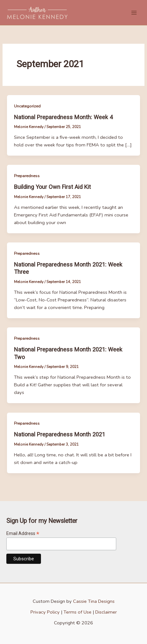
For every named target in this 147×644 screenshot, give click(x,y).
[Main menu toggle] (134, 13)
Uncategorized (27, 106)
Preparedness (27, 176)
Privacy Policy (45, 612)
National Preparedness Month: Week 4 (63, 117)
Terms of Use (77, 612)
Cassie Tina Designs (94, 601)
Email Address (23, 534)
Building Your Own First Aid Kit (52, 187)
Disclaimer (106, 612)
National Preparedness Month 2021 (60, 434)
